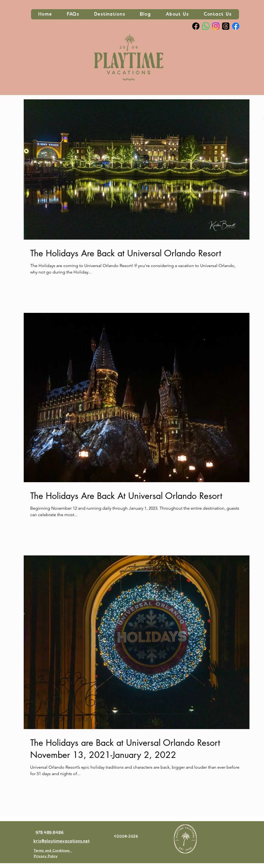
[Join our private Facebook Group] (236, 26)
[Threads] (226, 26)
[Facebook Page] (196, 26)
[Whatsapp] (206, 26)
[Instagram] (216, 26)
